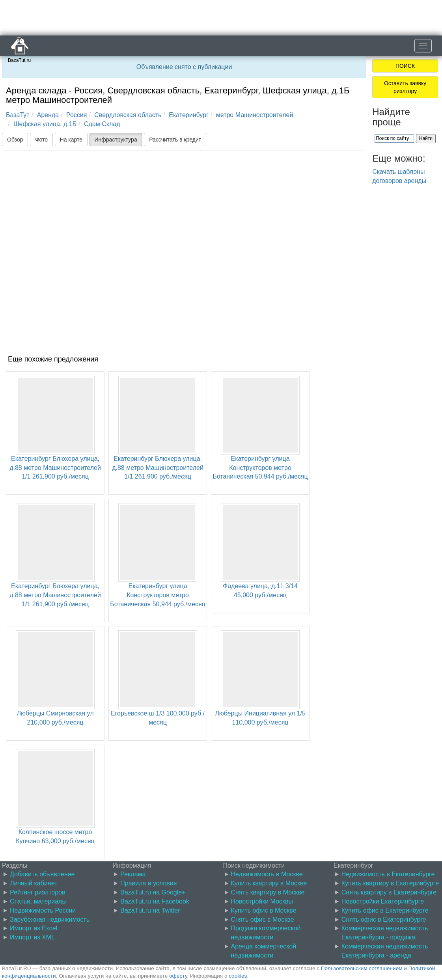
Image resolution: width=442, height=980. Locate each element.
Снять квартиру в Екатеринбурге (389, 892)
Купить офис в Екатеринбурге (385, 910)
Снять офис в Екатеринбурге (384, 919)
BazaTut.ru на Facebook (155, 901)
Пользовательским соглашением (362, 968)
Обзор (15, 140)
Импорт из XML (32, 937)
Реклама (133, 874)
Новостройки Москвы (262, 901)
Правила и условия (148, 883)
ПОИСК (405, 66)
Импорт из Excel (34, 928)
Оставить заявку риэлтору (405, 87)
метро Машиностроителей (255, 115)
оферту (178, 976)
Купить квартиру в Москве (269, 883)
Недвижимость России (43, 910)
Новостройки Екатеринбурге (383, 901)
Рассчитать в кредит (175, 140)
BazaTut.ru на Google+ (153, 892)
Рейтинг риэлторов (38, 892)
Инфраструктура (116, 140)
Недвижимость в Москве (267, 874)
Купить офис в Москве (264, 910)
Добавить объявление (42, 874)
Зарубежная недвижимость (50, 919)
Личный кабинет (34, 883)
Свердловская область (128, 115)
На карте (71, 140)
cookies (238, 976)
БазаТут (18, 115)
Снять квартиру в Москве (268, 892)
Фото (41, 140)
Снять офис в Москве (263, 919)
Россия (76, 115)
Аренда (48, 115)
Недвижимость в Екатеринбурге (388, 874)
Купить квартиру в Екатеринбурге (390, 883)
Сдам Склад (102, 124)
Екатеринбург (189, 115)
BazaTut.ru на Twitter (150, 910)
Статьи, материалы (38, 901)
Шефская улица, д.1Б (45, 124)
